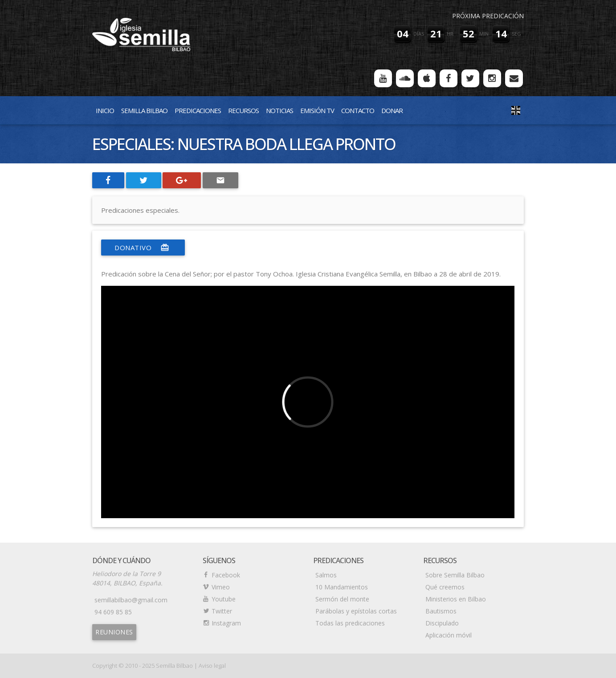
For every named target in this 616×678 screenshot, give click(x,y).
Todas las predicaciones (350, 623)
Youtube (224, 599)
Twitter (222, 611)
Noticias (279, 110)
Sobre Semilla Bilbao (455, 575)
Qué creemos (445, 587)
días (419, 34)
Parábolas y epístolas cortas (356, 611)
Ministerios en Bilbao (456, 599)
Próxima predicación (488, 16)
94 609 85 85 (113, 612)
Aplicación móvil (449, 635)
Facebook (226, 575)
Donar (392, 110)
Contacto (358, 110)
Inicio (105, 110)
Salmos (326, 575)
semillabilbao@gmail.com (131, 600)
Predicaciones (198, 110)
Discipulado (442, 623)
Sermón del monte (342, 599)
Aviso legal (212, 666)
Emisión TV (317, 110)
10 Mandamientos (342, 587)
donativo (143, 248)
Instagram (226, 623)
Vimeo (221, 587)
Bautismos (441, 611)
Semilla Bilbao (144, 110)
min (484, 34)
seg (516, 34)
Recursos (243, 110)
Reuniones (114, 632)
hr (450, 34)
